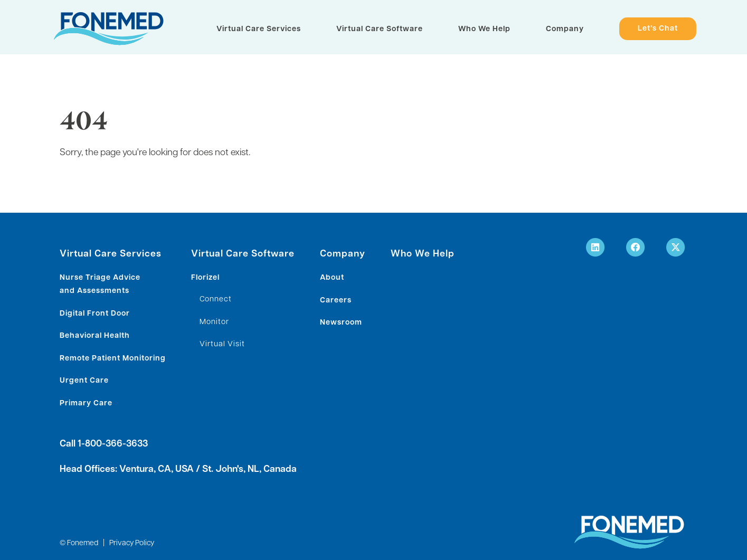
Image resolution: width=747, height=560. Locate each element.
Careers (336, 301)
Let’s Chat (658, 29)
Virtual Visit (222, 344)
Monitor (214, 322)
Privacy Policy (132, 543)
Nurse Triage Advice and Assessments (100, 284)
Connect (216, 300)
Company (565, 29)
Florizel (205, 278)
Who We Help (484, 29)
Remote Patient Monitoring (113, 359)
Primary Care (86, 404)
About (332, 278)
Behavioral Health (95, 336)
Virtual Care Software (380, 29)
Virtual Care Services (259, 29)
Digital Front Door (95, 314)
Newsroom (341, 323)
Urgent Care (84, 381)
